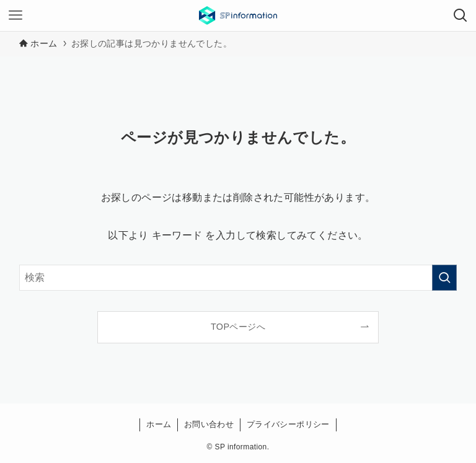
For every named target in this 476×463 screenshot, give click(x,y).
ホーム (159, 424)
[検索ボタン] (461, 15)
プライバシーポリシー (288, 424)
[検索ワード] (238, 278)
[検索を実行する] (444, 278)
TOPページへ (238, 327)
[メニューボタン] (15, 15)
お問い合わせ (209, 424)
